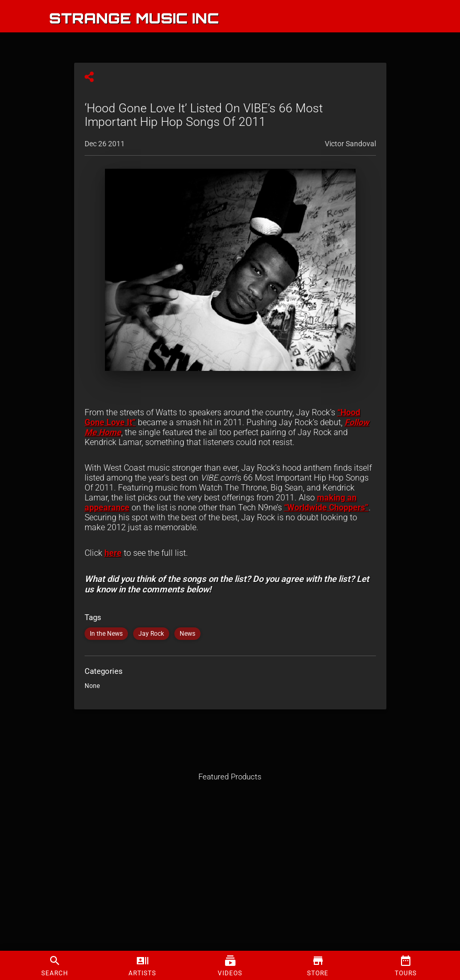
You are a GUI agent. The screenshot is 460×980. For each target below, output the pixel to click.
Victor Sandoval (350, 144)
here (113, 553)
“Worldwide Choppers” (326, 507)
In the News (106, 634)
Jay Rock (151, 634)
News (187, 634)
